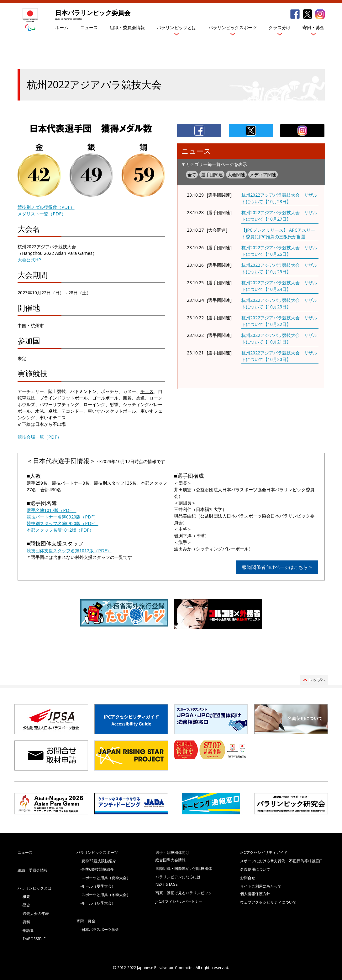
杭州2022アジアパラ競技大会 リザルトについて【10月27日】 (279, 216)
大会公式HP (29, 260)
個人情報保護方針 (255, 894)
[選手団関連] (219, 195)
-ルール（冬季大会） (98, 903)
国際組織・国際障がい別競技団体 (184, 868)
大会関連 (236, 175)
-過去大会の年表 (35, 913)
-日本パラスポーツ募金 (100, 929)
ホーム (62, 27)
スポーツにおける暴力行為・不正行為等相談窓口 (281, 861)
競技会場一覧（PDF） (39, 437)
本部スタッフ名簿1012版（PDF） (60, 530)
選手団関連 (212, 175)
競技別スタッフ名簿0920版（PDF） (62, 523)
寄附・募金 (313, 27)
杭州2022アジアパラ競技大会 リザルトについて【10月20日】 (279, 356)
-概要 (26, 897)
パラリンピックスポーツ (233, 27)
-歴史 (26, 905)
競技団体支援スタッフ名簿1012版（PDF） (69, 551)
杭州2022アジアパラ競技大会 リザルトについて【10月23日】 (279, 303)
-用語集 (28, 930)
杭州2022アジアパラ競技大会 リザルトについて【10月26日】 (279, 251)
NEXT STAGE (166, 884)
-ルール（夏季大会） (98, 886)
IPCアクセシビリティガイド (264, 852)
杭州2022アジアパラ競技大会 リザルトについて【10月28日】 (279, 198)
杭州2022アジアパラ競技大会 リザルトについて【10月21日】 (279, 338)
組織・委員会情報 (127, 27)
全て (192, 175)
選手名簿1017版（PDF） (51, 510)
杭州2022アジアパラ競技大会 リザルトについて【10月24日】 (279, 286)
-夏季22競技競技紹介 (98, 861)
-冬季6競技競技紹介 (97, 869)
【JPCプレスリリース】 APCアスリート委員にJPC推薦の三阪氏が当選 (278, 233)
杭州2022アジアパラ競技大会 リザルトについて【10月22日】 (279, 321)
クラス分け (280, 27)
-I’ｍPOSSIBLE (33, 939)
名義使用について (255, 869)
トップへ (317, 680)
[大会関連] (217, 230)
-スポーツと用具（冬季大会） (105, 895)
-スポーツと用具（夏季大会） (105, 878)
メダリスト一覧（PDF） (42, 214)
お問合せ (248, 878)
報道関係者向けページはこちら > (277, 567)
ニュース (89, 27)
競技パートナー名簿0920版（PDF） (62, 517)
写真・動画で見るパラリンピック (184, 893)
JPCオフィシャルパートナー (179, 901)
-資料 (26, 922)
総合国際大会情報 (171, 860)
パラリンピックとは (176, 27)
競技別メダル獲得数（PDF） (46, 207)
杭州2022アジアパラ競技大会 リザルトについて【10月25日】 (279, 268)
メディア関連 (263, 175)
